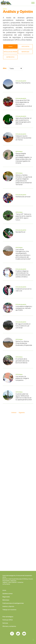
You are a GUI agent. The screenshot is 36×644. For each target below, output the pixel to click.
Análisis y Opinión (8, 606)
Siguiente (22, 412)
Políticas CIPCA (8, 620)
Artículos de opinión (10, 52)
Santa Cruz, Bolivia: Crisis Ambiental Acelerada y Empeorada (24, 343)
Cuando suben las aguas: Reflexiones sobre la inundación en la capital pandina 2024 (24, 397)
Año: (5, 68)
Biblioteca (6, 600)
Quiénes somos (8, 593)
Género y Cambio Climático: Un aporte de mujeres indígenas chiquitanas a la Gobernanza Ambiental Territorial (24, 180)
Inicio (4, 590)
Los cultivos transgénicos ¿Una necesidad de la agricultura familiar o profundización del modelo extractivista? (23, 254)
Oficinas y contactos (9, 626)
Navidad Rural (20, 232)
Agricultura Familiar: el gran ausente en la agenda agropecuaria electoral (23, 121)
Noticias (5, 623)
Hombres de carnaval (23, 197)
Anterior (14, 412)
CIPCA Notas (25, 46)
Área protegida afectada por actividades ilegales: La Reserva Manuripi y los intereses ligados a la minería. (24, 158)
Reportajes (25, 52)
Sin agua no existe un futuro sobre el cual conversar (23, 326)
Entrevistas (10, 57)
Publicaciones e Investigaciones (13, 603)
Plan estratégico (8, 617)
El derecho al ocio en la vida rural (23, 290)
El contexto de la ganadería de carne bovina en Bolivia (22, 361)
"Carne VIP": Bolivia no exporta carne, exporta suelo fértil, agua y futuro (23, 217)
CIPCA (6, 3)
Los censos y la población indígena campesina (22, 378)
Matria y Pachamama (23, 83)
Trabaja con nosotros (9, 610)
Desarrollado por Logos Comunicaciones (33, 640)
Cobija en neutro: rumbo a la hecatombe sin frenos (23, 138)
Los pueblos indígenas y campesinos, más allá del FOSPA (24, 308)
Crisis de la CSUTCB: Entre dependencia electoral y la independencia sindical (24, 103)
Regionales (6, 597)
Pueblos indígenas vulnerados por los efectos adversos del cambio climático (23, 274)
